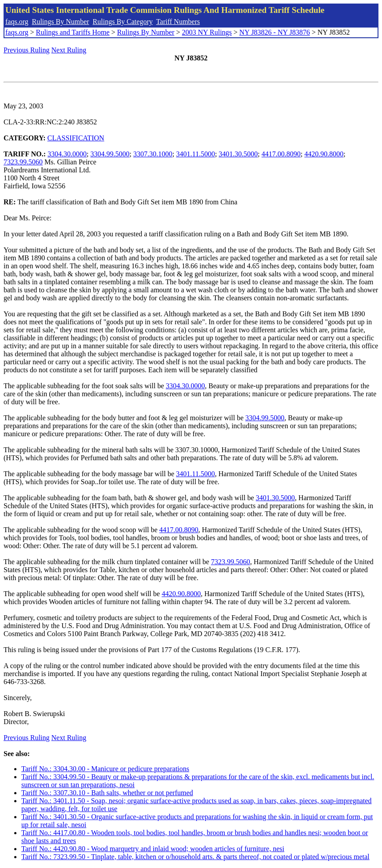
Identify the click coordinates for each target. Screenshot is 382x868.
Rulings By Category (123, 22)
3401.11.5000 (195, 154)
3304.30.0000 (67, 154)
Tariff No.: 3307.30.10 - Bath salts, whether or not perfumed (107, 793)
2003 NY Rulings (207, 32)
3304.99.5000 (110, 154)
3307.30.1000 (153, 154)
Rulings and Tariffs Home (73, 32)
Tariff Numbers (178, 22)
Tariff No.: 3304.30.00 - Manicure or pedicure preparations (105, 769)
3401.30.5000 (238, 154)
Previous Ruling (27, 50)
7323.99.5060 (23, 162)
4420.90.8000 (324, 154)
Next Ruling (69, 50)
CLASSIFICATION (76, 138)
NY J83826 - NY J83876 (275, 32)
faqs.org (17, 22)
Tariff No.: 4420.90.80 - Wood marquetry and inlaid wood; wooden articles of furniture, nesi (153, 849)
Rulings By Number (61, 22)
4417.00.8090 (281, 154)
